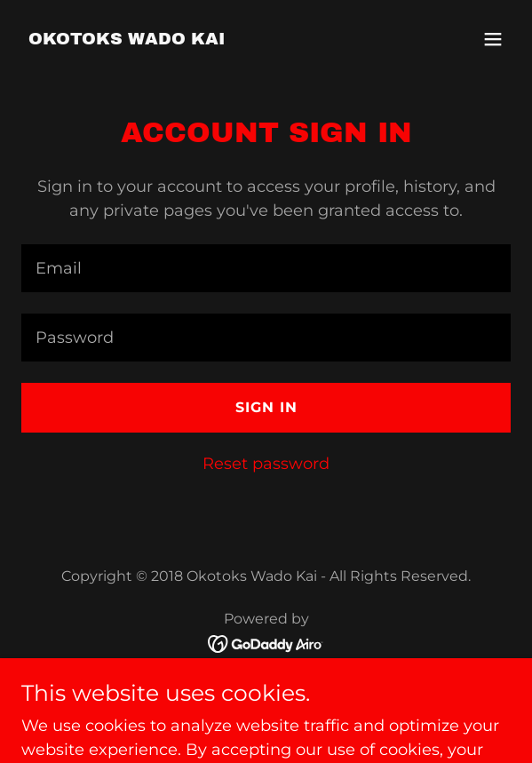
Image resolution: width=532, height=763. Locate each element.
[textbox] (266, 268)
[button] (493, 39)
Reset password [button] (266, 464)
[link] (127, 39)
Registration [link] (266, 687)
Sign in (266, 407)
